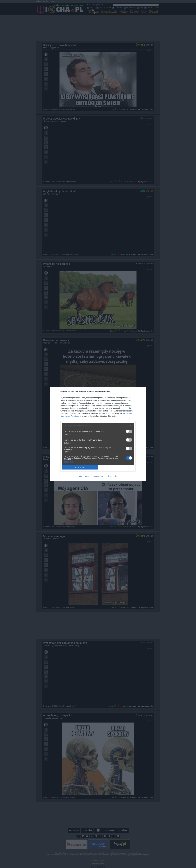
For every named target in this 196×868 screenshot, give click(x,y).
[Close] (141, 392)
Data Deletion (84, 476)
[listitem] (98, 426)
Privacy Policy (112, 476)
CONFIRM (80, 467)
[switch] (129, 431)
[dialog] (98, 434)
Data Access (98, 476)
